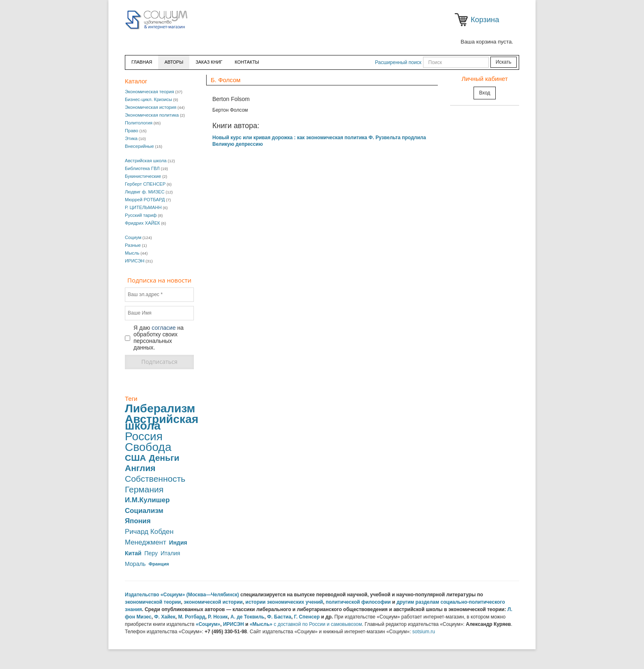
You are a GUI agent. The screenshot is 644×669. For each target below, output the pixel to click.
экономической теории (153, 602)
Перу (151, 553)
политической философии (358, 602)
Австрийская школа (146, 161)
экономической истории (213, 602)
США (135, 458)
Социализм (144, 511)
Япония (138, 521)
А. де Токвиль (247, 617)
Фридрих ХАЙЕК (143, 223)
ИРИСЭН (135, 261)
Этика (131, 138)
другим (406, 602)
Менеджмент (146, 543)
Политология (139, 123)
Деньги (164, 458)
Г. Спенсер (307, 617)
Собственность (155, 479)
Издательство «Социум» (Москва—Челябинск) (182, 595)
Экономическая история (151, 107)
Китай (133, 553)
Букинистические (143, 176)
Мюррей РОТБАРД (145, 200)
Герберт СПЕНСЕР (145, 184)
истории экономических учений (284, 602)
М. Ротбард (192, 617)
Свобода (148, 447)
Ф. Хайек (165, 617)
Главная (142, 62)
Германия (144, 490)
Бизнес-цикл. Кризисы (148, 99)
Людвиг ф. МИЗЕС (145, 192)
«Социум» (208, 624)
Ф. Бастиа (279, 617)
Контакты (247, 62)
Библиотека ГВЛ (142, 168)
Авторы (174, 62)
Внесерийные (139, 146)
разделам (428, 602)
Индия (178, 543)
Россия (144, 437)
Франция (159, 564)
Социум (133, 237)
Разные (133, 245)
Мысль (132, 253)
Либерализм (160, 409)
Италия (170, 553)
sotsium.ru (424, 632)
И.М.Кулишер (147, 500)
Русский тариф (141, 215)
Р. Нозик (218, 617)
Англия (140, 468)
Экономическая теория (149, 92)
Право (132, 131)
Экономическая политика (152, 115)
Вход (484, 93)
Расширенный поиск (398, 62)
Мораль (135, 564)
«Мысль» (261, 624)
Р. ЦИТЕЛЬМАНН (143, 207)
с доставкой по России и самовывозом (318, 624)
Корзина (463, 20)
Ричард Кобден (149, 532)
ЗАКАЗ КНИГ (209, 62)
